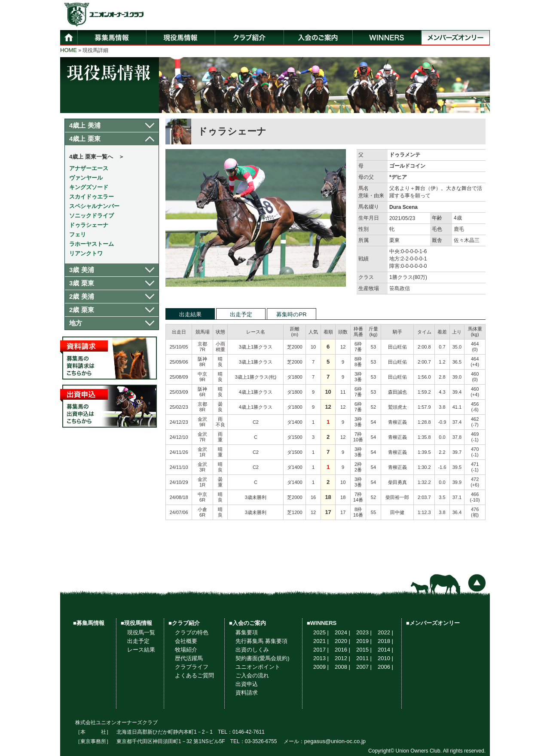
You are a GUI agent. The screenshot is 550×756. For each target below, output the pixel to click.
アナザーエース (89, 168)
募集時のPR (291, 314)
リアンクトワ (86, 253)
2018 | (385, 641)
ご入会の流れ (252, 675)
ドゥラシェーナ (89, 225)
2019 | (364, 641)
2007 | (364, 667)
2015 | (364, 650)
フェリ (78, 234)
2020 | (342, 641)
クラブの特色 (192, 632)
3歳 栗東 (82, 283)
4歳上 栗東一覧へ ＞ (97, 157)
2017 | (321, 650)
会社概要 (186, 641)
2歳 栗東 (82, 310)
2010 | (385, 658)
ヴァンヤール (86, 178)
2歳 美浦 (82, 296)
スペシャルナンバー (94, 206)
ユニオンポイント (258, 667)
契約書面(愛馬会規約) (263, 658)
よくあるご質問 (194, 675)
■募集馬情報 (89, 623)
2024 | (342, 632)
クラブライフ (192, 667)
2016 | (342, 650)
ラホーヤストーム (92, 244)
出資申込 (247, 684)
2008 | (342, 667)
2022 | (385, 632)
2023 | (364, 632)
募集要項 (247, 632)
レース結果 (141, 650)
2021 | (321, 641)
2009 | (321, 667)
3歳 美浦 (82, 270)
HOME (69, 50)
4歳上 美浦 (85, 125)
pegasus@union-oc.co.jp (335, 741)
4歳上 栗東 (85, 139)
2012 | (342, 658)
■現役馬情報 (136, 623)
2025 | (321, 632)
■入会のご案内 (247, 623)
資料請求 (247, 693)
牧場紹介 (186, 650)
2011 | (364, 658)
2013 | (321, 658)
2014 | (385, 650)
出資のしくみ (252, 650)
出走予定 (241, 314)
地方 (76, 323)
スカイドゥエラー (92, 197)
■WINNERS (322, 623)
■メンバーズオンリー (433, 623)
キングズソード (89, 187)
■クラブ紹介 (184, 623)
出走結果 (190, 314)
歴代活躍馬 (189, 658)
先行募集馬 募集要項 (261, 641)
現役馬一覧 (141, 632)
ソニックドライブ (92, 216)
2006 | (385, 667)
